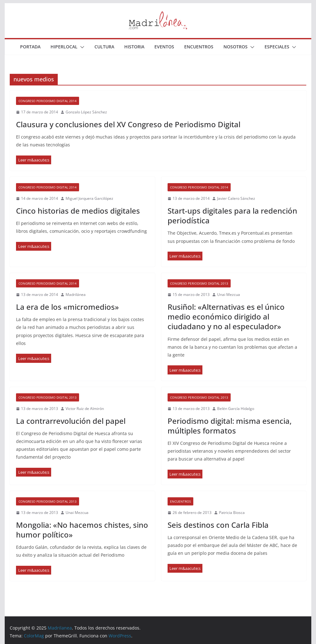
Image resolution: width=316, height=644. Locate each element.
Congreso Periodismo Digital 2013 (199, 283)
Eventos (164, 47)
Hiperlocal (64, 47)
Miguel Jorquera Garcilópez (89, 198)
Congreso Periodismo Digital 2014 (48, 101)
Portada (30, 47)
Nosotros (236, 47)
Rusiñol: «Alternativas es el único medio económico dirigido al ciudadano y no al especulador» (226, 317)
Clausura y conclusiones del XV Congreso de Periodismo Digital (128, 124)
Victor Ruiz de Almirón (85, 409)
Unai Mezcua (229, 295)
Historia (134, 47)
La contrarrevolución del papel (71, 421)
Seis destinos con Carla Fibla (218, 525)
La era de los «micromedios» (67, 307)
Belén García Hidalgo (236, 409)
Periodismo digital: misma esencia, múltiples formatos (230, 426)
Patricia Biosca (232, 513)
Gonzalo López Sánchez (86, 112)
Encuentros (199, 47)
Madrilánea (76, 295)
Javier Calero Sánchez (236, 198)
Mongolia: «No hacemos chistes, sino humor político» (82, 530)
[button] (81, 47)
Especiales (277, 47)
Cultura (104, 47)
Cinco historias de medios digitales (78, 211)
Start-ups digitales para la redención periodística (232, 216)
